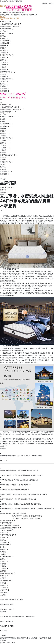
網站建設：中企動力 (20, 518)
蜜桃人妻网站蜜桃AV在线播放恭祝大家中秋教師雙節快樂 (18, 499)
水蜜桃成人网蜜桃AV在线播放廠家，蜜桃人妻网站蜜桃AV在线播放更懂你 (23, 494)
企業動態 (3, 192)
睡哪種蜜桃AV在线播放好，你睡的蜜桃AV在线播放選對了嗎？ (20, 470)
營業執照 (38, 518)
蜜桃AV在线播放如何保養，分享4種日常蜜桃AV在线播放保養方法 (21, 456)
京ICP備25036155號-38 (8, 521)
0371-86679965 (9, 626)
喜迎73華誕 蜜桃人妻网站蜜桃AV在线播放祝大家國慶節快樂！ (20, 480)
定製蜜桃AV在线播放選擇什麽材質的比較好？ (15, 490)
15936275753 (9, 621)
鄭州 (28, 518)
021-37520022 (9, 609)
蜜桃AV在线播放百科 (7, 187)
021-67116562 (9, 605)
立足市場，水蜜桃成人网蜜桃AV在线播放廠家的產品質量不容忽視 (21, 504)
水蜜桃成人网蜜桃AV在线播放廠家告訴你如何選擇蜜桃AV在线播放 (21, 475)
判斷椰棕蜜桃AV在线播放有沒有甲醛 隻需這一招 (15, 485)
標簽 (32, 518)
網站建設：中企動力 (38, 638)
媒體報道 (3, 190)
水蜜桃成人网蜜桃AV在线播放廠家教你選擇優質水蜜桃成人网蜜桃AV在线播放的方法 (27, 509)
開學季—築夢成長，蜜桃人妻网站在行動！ (14, 513)
